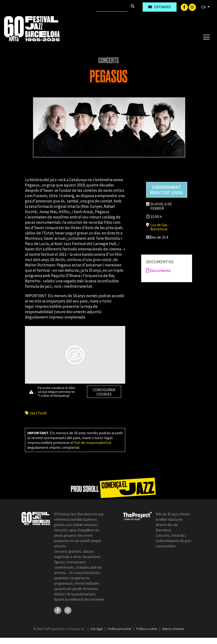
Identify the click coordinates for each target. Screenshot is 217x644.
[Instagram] (192, 7)
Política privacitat (120, 629)
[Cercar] (112, 7)
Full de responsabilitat (93, 442)
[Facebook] (185, 7)
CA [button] (204, 7)
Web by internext (173, 629)
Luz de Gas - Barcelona (160, 227)
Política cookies (147, 629)
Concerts (109, 61)
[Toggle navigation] (206, 37)
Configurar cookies (104, 392)
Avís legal (97, 629)
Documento (158, 271)
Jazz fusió (36, 413)
